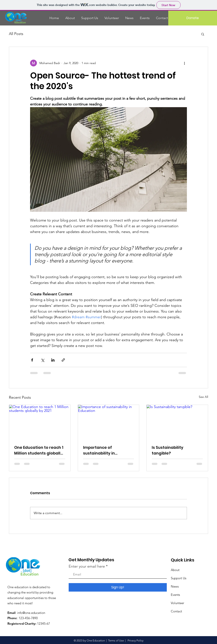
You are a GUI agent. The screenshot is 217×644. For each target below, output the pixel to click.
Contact (176, 611)
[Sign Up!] (118, 587)
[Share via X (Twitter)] (42, 360)
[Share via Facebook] (32, 360)
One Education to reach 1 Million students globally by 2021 (39, 450)
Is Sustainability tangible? (168, 450)
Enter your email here (87, 566)
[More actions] (184, 63)
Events (175, 595)
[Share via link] (63, 360)
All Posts (16, 34)
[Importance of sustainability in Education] (109, 422)
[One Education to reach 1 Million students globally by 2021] (40, 422)
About (175, 570)
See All (203, 397)
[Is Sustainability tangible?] (177, 422)
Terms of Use (116, 640)
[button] (203, 34)
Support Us (179, 578)
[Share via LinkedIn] (53, 360)
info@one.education (31, 613)
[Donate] (193, 18)
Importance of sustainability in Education (99, 450)
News (175, 586)
